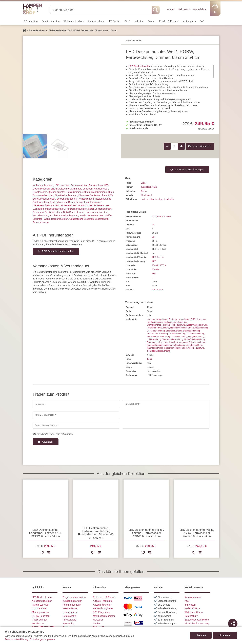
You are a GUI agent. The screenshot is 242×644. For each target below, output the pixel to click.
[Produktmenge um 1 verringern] (167, 146)
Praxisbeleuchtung (177, 334)
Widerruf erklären (194, 612)
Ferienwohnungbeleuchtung (159, 345)
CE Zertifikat (158, 290)
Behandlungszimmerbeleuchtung (188, 345)
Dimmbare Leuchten (82, 189)
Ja (153, 225)
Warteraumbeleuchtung (173, 339)
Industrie (139, 21)
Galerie (151, 21)
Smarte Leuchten (51, 21)
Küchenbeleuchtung (195, 334)
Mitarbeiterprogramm (104, 616)
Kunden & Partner (168, 21)
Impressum (190, 605)
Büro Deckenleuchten (66, 195)
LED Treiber (114, 21)
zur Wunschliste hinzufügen (189, 170)
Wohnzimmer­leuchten (102, 192)
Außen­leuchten (96, 21)
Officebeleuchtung (179, 337)
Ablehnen (201, 635)
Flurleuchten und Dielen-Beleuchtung (69, 202)
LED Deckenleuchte (140, 66)
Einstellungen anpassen (42, 639)
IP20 (154, 273)
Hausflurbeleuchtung (178, 342)
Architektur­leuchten (97, 212)
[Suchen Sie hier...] (101, 10)
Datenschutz (191, 616)
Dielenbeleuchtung (191, 331)
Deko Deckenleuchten (75, 212)
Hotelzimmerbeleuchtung (158, 328)
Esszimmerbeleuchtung (197, 325)
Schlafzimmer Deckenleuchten (94, 205)
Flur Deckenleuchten (76, 209)
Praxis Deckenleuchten (92, 216)
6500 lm (156, 269)
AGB (187, 601)
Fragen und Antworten (74, 597)
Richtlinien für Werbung (197, 624)
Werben (97, 624)
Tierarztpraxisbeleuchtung (158, 351)
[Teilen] (233, 624)
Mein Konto (184, 9)
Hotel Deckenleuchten (100, 209)
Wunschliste (200, 9)
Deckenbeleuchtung (156, 331)
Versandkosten (70, 608)
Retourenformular (72, 605)
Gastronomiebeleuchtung (175, 348)
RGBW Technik (164, 217)
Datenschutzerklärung (16, 639)
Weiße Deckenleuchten (56, 219)
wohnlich (170, 199)
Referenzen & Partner (104, 597)
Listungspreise (70, 612)
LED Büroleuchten (61, 189)
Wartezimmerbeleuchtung (158, 337)
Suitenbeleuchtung (197, 342)
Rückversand (69, 620)
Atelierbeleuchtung (196, 348)
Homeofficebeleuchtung (181, 328)
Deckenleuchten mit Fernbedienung (75, 199)
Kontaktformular (193, 597)
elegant (161, 199)
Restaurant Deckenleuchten (47, 212)
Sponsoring (68, 624)
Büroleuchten (96, 185)
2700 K (155, 265)
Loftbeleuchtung (154, 339)
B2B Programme (102, 612)
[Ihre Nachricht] (166, 415)
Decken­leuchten (79, 185)
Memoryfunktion (40, 612)
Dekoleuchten (40, 192)
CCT (154, 217)
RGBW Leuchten (41, 616)
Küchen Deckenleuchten (64, 205)
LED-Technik (158, 257)
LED (154, 261)
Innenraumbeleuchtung (157, 319)
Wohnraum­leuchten (74, 21)
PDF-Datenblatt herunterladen (58, 251)
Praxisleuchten (41, 216)
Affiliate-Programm (103, 601)
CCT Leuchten (39, 608)
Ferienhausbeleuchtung (157, 342)
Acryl (150, 195)
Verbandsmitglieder (103, 608)
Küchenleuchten (57, 192)
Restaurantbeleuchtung (179, 319)
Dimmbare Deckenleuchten (93, 195)
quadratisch (146, 187)
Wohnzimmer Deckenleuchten (48, 209)
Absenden (47, 442)
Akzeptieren (225, 635)
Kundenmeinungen (72, 601)
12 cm (150, 359)
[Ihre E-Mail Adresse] (76, 415)
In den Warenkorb (202, 146)
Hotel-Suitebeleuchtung (195, 339)
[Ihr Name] (76, 404)
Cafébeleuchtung (198, 319)
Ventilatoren (38, 624)
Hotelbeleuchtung (155, 322)
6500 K (163, 265)
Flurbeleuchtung (178, 325)
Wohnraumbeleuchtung (157, 334)
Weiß (143, 183)
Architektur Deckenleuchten (64, 216)
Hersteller (98, 620)
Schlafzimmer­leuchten (78, 192)
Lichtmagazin (189, 21)
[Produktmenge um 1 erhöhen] (181, 146)
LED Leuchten (30, 21)
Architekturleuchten (42, 601)
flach (155, 187)
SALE (127, 21)
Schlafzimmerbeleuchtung (175, 322)
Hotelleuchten (101, 189)
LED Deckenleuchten (43, 597)
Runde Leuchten (41, 605)
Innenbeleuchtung (155, 348)
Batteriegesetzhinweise (197, 620)
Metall (144, 195)
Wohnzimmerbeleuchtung (158, 325)
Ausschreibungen (102, 605)
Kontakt (170, 9)
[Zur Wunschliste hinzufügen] (42, 553)
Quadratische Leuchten (82, 219)
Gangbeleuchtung (196, 337)
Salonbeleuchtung (174, 331)
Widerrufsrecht (192, 608)
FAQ (202, 21)
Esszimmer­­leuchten (43, 195)
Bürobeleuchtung (200, 328)
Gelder (144, 191)
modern (144, 199)
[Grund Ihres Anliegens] (76, 425)
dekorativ (153, 199)
